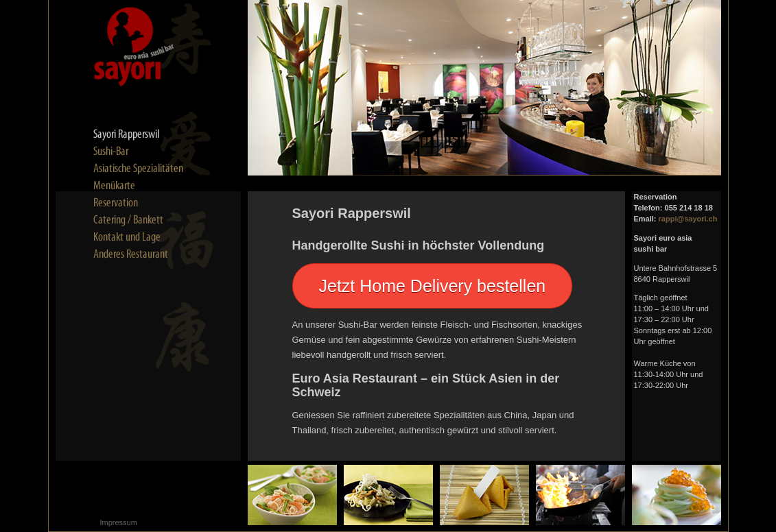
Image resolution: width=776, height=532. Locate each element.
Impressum (119, 522)
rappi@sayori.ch (688, 219)
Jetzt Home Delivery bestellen (433, 286)
